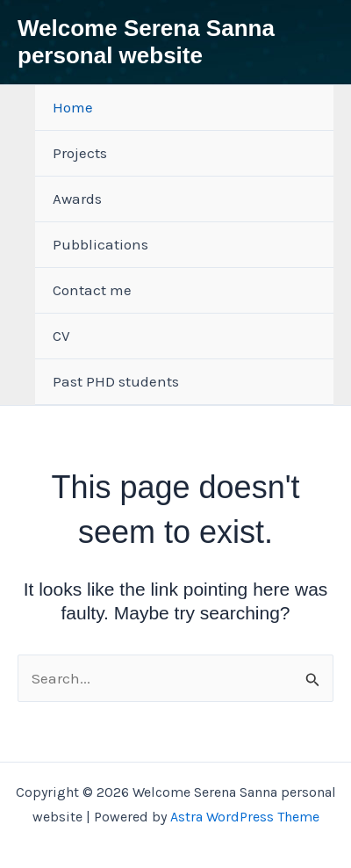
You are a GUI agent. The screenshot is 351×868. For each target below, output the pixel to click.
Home (73, 107)
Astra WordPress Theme (245, 817)
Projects (80, 153)
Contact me (92, 290)
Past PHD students (116, 381)
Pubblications (100, 244)
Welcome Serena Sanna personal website (146, 42)
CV (61, 336)
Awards (77, 199)
